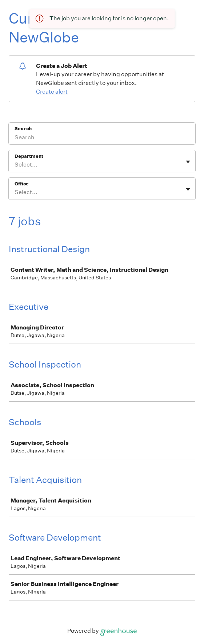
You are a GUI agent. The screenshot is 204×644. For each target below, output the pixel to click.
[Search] (102, 138)
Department (29, 156)
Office (22, 184)
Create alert (52, 92)
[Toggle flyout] (188, 162)
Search (23, 129)
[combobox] (15, 165)
